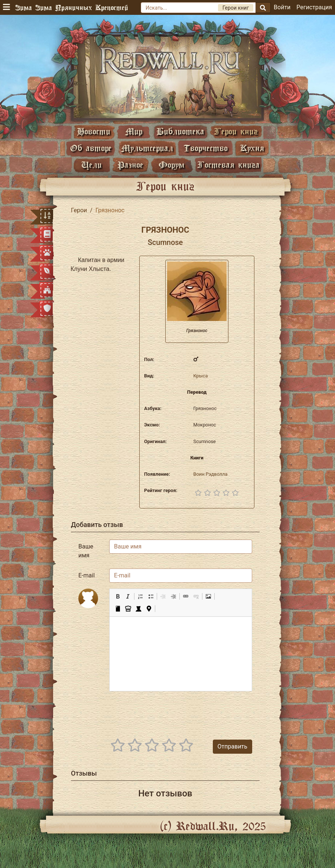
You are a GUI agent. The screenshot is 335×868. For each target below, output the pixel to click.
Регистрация (314, 7)
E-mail (87, 575)
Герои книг (236, 131)
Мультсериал (147, 148)
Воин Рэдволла (211, 474)
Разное (130, 165)
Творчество (206, 148)
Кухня (252, 148)
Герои (79, 210)
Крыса (201, 376)
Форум (172, 165)
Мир (134, 131)
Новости (94, 131)
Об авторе (91, 148)
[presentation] (196, 712)
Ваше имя (86, 551)
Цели (92, 165)
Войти (282, 7)
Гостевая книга (228, 165)
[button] (118, 596)
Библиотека (180, 131)
